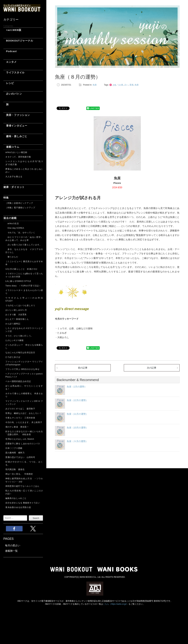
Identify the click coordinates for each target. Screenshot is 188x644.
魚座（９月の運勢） (77, 441)
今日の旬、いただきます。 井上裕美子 (24, 422)
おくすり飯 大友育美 (16, 315)
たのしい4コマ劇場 (14, 340)
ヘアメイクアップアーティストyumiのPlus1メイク (24, 375)
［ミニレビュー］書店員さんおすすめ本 (24, 263)
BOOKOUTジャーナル (18, 41)
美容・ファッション (17, 115)
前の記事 (83, 368)
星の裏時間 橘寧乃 (15, 453)
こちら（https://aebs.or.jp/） (116, 604)
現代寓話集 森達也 (15, 469)
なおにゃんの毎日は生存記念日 (20, 353)
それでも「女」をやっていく (20, 233)
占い (126, 85)
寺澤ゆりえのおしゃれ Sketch (20, 439)
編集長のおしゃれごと (16, 498)
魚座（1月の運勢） (77, 387)
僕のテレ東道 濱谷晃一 (17, 427)
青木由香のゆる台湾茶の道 (18, 507)
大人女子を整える (14, 177)
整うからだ (12, 257)
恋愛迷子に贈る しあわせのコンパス (23, 444)
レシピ (9, 83)
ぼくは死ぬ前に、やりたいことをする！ (24, 387)
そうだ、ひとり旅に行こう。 (19, 336)
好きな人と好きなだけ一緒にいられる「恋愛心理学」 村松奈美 (24, 433)
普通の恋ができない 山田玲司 (20, 457)
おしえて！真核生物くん (17, 319)
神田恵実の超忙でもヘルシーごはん (22, 486)
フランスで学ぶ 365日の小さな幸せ (22, 369)
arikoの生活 (12, 223)
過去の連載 (10, 218)
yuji (115, 85)
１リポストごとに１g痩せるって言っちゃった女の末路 (24, 275)
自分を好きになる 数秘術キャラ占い (23, 503)
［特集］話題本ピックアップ (19, 203)
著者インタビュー (15, 126)
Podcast (10, 51)
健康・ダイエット (14, 187)
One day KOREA (15, 228)
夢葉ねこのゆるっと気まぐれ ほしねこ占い (24, 171)
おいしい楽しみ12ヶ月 (16, 310)
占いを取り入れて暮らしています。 (23, 245)
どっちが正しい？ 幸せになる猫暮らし (24, 346)
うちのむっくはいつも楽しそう (20, 305)
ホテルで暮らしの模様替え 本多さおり (24, 395)
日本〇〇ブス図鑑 (14, 448)
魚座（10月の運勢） (77, 428)
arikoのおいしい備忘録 (16, 152)
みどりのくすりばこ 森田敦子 (20, 409)
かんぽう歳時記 (13, 324)
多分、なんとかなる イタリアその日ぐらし (24, 251)
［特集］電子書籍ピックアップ (20, 208)
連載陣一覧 (11, 551)
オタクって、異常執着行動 (18, 157)
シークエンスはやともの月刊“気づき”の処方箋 (24, 163)
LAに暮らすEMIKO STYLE (18, 281)
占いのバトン (13, 94)
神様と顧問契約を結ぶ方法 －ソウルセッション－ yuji (24, 480)
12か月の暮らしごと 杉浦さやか (21, 269)
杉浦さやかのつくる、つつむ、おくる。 (24, 463)
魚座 (95, 85)
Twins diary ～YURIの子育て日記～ (23, 286)
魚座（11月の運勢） (77, 414)
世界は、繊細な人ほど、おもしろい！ (23, 413)
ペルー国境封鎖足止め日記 (18, 381)
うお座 (120, 85)
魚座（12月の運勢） (77, 400)
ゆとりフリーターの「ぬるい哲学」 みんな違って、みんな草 (24, 239)
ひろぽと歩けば (13, 357)
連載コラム (11, 147)
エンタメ (10, 62)
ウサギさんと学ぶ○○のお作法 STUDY (24, 299)
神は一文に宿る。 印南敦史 (20, 474)
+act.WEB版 (12, 30)
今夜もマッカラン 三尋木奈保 (20, 418)
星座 (132, 85)
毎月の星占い (13, 545)
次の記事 (152, 368)
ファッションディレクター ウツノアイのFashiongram (24, 363)
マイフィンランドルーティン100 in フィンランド (24, 403)
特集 (6, 198)
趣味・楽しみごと (15, 136)
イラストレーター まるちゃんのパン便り (24, 292)
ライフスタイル (14, 72)
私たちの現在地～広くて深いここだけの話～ (24, 492)
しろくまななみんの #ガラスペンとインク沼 (24, 330)
